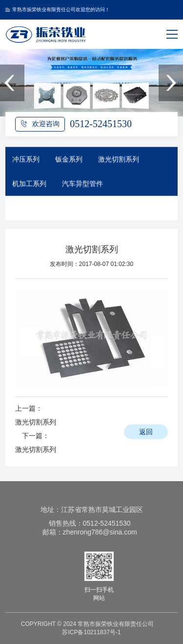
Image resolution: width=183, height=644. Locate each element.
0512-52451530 (101, 124)
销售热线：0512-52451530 (90, 523)
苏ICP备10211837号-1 (91, 632)
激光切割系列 (119, 161)
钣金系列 (69, 161)
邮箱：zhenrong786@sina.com (90, 532)
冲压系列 (26, 161)
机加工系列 (29, 186)
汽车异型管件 (82, 186)
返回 (146, 432)
